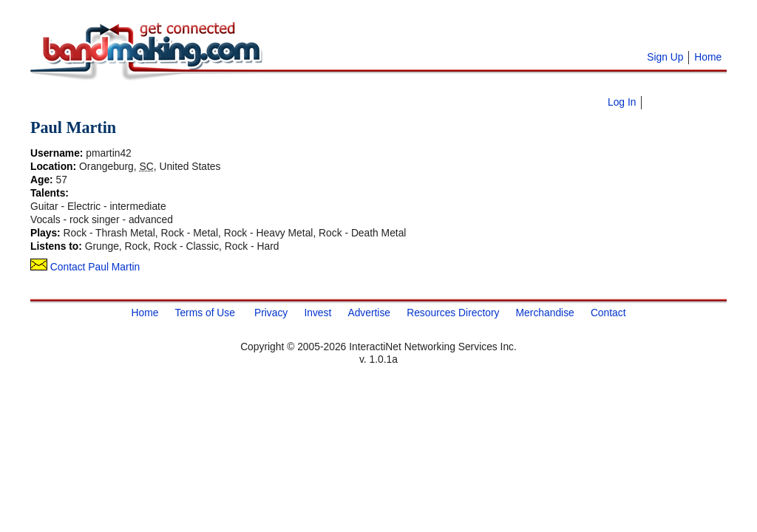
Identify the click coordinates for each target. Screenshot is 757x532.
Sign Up (665, 57)
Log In (622, 102)
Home (708, 57)
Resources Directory (453, 313)
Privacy (271, 313)
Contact (608, 313)
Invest (318, 313)
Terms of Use (204, 313)
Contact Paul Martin (85, 267)
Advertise (369, 313)
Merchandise (545, 313)
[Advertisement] (452, 30)
